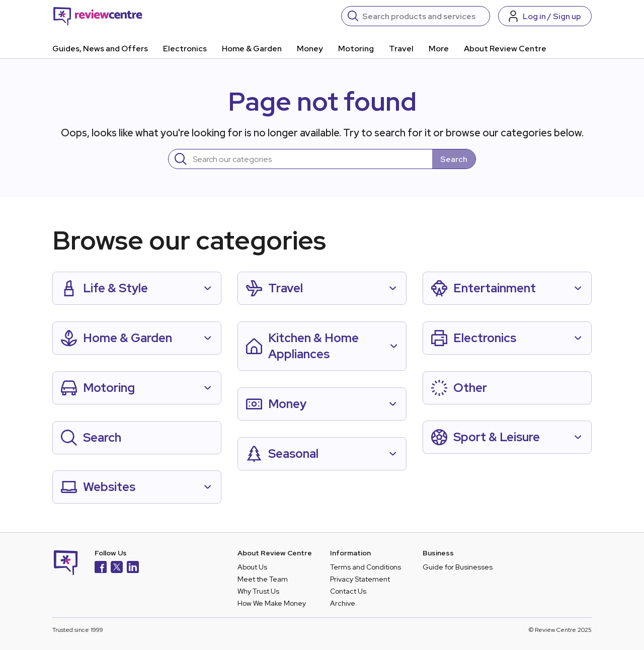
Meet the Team (263, 579)
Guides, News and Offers (100, 49)
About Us (252, 567)
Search (454, 159)
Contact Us (348, 591)
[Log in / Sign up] (545, 16)
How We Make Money (272, 603)
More (439, 49)
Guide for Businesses (458, 567)
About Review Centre (505, 49)
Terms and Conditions (366, 567)
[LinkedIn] (133, 568)
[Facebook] (101, 568)
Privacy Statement (360, 579)
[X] (117, 568)
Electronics (185, 49)
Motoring (356, 49)
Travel (401, 49)
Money (310, 49)
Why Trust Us (258, 591)
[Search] (423, 16)
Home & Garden (252, 49)
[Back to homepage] (98, 16)
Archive (343, 603)
